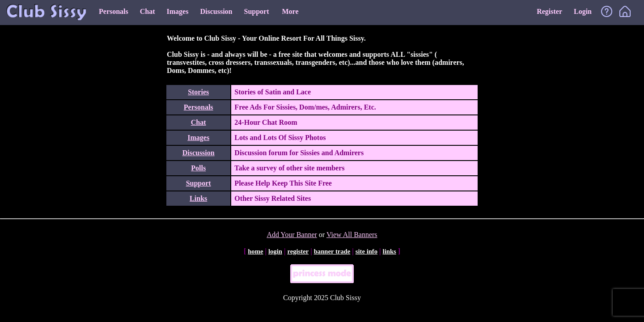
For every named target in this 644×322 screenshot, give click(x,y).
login (275, 251)
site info (366, 251)
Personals (114, 11)
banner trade (332, 251)
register (298, 251)
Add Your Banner (292, 235)
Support (256, 11)
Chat (148, 11)
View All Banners (352, 235)
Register (549, 11)
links (390, 251)
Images (178, 11)
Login (583, 11)
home (255, 251)
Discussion (216, 11)
